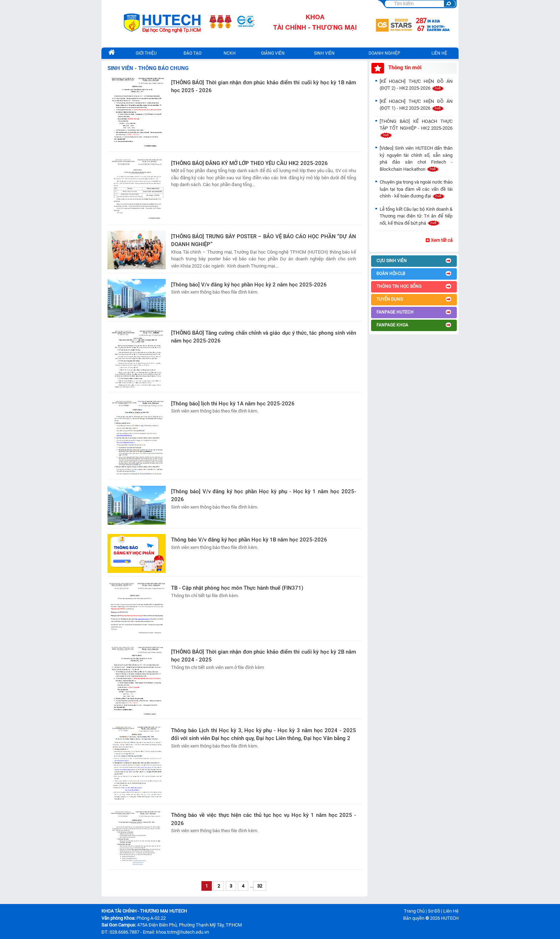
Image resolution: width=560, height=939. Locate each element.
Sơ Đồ (434, 911)
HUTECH (450, 918)
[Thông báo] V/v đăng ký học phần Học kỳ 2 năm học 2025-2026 (249, 285)
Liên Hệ (451, 911)
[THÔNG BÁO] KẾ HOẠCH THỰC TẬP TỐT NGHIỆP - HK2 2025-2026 (416, 128)
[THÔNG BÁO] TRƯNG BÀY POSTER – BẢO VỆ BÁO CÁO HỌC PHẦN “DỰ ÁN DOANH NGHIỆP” (264, 241)
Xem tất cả (439, 240)
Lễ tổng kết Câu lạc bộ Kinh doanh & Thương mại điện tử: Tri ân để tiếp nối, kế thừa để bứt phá (416, 216)
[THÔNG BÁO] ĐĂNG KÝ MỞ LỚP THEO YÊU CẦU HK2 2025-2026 (249, 163)
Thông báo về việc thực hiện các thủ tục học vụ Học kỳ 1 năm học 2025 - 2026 (264, 819)
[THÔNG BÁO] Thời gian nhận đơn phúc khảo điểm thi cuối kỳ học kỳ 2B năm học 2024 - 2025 (264, 656)
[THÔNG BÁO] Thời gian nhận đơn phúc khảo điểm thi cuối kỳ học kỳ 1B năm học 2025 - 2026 (264, 87)
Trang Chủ (414, 911)
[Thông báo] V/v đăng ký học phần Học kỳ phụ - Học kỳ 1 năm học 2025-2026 (264, 496)
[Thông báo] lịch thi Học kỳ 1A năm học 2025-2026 (233, 404)
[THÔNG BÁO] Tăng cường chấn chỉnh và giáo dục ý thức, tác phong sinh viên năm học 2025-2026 (264, 337)
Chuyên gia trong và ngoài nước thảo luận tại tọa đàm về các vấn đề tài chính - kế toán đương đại (416, 189)
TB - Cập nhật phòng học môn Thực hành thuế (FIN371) (237, 588)
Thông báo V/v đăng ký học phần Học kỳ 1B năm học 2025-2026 (249, 540)
